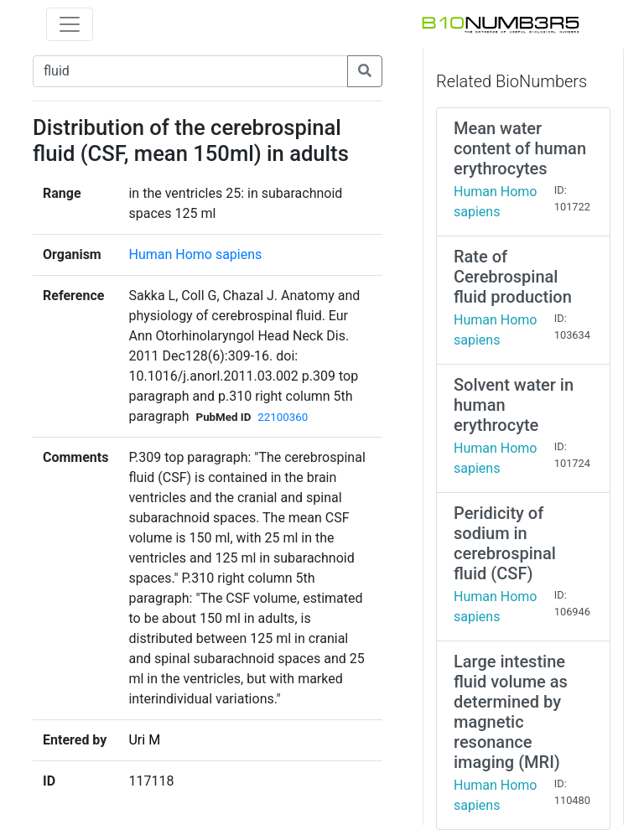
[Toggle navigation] (70, 24)
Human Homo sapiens (195, 254)
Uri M (144, 740)
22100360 (283, 417)
